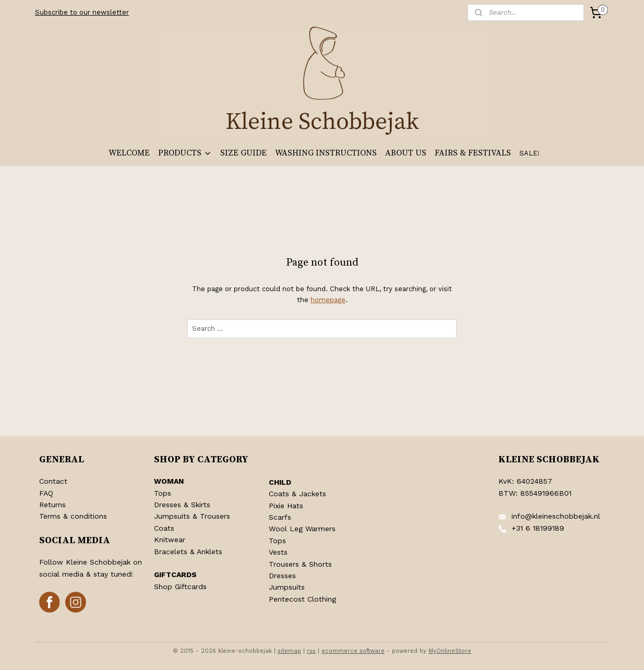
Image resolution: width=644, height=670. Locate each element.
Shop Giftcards (180, 587)
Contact (53, 481)
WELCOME (129, 153)
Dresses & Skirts (182, 505)
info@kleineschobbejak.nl (556, 516)
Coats (164, 528)
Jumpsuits (287, 587)
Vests (278, 552)
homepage (327, 300)
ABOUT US (406, 153)
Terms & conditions (73, 516)
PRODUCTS (185, 153)
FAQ (46, 493)
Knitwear (170, 540)
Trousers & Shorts (300, 564)
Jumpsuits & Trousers (192, 516)
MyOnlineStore (450, 651)
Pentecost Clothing (302, 599)
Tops (163, 493)
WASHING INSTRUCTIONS (326, 153)
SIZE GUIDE (243, 153)
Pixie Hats (286, 506)
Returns (52, 505)
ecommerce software (353, 651)
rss (311, 651)
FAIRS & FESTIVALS (473, 153)
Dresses (282, 576)
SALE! (529, 153)
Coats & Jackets (297, 494)
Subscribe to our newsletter (82, 12)
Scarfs (280, 517)
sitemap (289, 651)
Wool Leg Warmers (302, 529)
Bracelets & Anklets (188, 552)
